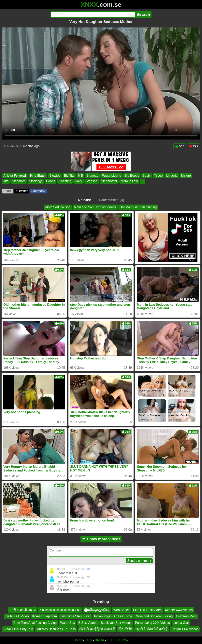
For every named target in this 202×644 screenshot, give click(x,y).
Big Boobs (132, 176)
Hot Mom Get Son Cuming (138, 207)
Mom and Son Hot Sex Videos (95, 207)
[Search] (93, 14)
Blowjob (55, 176)
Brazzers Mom (186, 616)
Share (8, 191)
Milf (80, 176)
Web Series (121, 610)
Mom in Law (129, 181)
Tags (89, 640)
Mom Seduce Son (58, 207)
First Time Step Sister (75, 616)
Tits (6, 181)
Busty (147, 176)
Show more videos (101, 539)
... (143, 181)
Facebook (38, 191)
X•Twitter (22, 191)
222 (194, 146)
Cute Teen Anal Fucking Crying (35, 623)
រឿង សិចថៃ (125, 629)
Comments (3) (112, 200)
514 (180, 146)
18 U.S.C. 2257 (118, 640)
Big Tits (69, 176)
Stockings (36, 181)
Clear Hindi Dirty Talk (18, 629)
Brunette (92, 176)
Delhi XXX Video (17, 616)
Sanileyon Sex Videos (116, 623)
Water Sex (67, 623)
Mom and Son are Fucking (154, 616)
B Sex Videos (88, 623)
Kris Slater (38, 176)
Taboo (158, 176)
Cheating (65, 181)
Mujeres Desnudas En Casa (56, 629)
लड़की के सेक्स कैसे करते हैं (152, 629)
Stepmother (109, 181)
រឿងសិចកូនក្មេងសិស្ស (97, 610)
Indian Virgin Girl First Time (113, 616)
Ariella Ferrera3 (15, 176)
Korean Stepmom (45, 616)
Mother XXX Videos (179, 610)
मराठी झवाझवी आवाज (22, 610)
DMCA (99, 640)
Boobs (51, 181)
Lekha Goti (181, 623)
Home (78, 640)
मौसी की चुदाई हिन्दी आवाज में (97, 629)
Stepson (92, 181)
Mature (186, 176)
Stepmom (19, 181)
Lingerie (172, 176)
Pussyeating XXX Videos (152, 623)
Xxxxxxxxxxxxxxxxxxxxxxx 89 (60, 610)
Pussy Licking (111, 176)
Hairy (78, 181)
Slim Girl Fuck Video (147, 610)
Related (85, 200)
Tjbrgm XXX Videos (185, 629)
